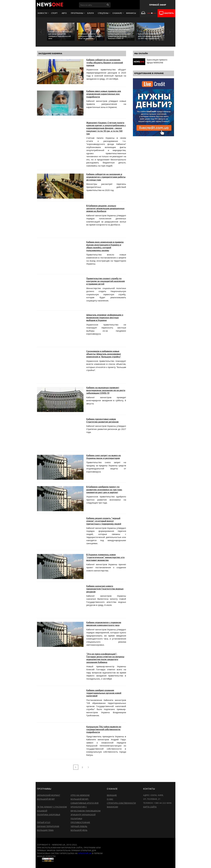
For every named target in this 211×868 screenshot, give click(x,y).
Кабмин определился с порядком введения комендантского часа (104, 624)
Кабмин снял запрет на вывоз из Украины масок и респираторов (104, 457)
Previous (41, 32)
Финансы (131, 13)
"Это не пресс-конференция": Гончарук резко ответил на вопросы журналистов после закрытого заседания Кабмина (105, 658)
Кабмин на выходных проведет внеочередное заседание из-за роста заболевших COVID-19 (106, 390)
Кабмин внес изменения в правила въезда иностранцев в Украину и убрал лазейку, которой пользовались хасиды (105, 246)
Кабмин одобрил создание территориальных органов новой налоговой (104, 693)
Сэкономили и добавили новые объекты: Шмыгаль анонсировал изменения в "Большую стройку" (104, 354)
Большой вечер (46, 799)
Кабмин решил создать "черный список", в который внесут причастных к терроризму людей (104, 521)
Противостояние (80, 822)
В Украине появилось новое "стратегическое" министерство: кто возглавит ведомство (105, 557)
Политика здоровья (49, 815)
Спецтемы (103, 13)
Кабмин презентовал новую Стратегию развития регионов (102, 420)
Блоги (90, 13)
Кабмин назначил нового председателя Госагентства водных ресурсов (105, 589)
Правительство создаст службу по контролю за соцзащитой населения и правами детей (106, 281)
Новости (42, 13)
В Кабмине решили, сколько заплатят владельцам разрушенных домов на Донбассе (105, 208)
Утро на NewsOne (80, 795)
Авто (64, 13)
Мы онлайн (141, 53)
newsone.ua (85, 853)
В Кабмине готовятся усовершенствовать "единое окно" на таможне (90, 36)
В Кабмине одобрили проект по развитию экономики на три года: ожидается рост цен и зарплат (104, 489)
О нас (110, 799)
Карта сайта (150, 807)
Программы (77, 13)
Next (170, 32)
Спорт (54, 13)
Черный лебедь (79, 826)
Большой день (79, 830)
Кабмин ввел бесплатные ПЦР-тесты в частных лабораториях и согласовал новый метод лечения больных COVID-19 (119, 34)
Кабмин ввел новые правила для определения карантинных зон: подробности (104, 94)
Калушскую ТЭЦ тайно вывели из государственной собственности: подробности (104, 729)
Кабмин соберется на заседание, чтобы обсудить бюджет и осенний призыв (105, 62)
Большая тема (45, 830)
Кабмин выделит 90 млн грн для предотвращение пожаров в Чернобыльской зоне (60, 35)
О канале (117, 13)
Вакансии (112, 807)
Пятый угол (44, 822)
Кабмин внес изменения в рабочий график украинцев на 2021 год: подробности (149, 36)
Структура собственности (121, 803)
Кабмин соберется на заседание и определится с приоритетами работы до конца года (106, 177)
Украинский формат (49, 795)
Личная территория (48, 826)
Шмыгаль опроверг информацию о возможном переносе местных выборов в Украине (105, 318)
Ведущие (112, 795)
